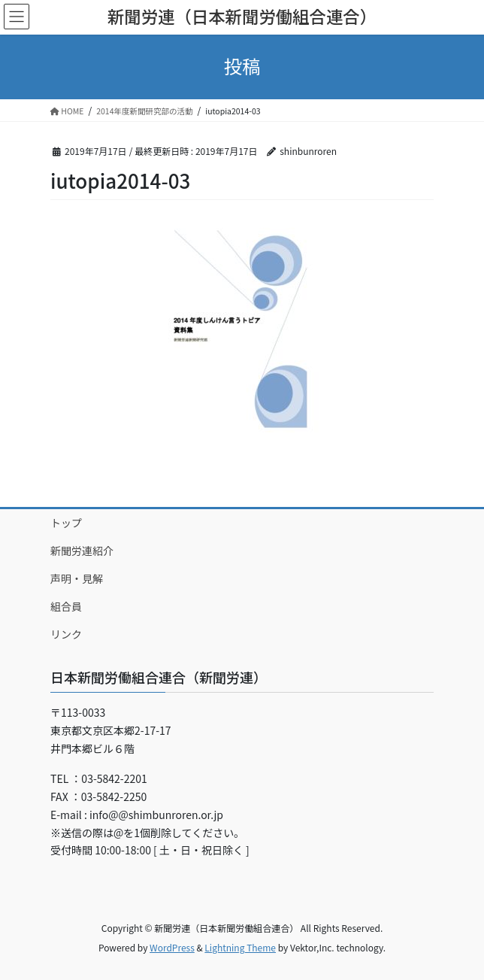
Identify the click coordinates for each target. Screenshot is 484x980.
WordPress (172, 947)
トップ (66, 523)
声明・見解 (77, 578)
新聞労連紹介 (82, 551)
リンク (66, 634)
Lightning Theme (240, 947)
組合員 (66, 606)
